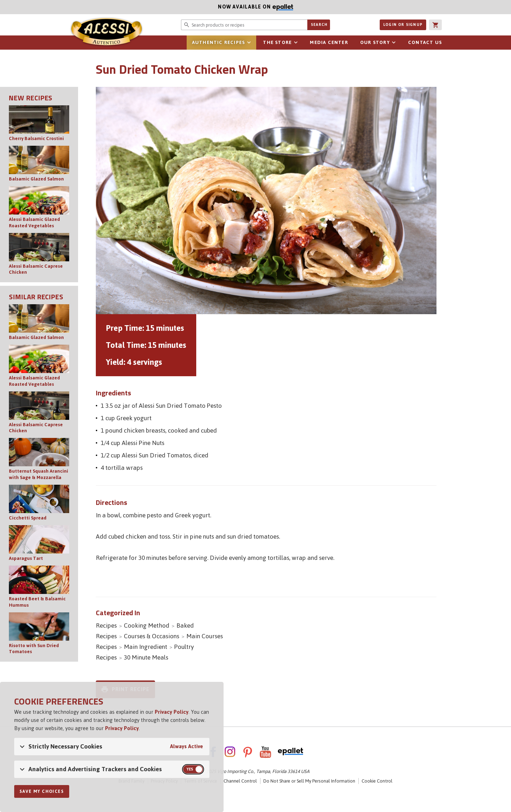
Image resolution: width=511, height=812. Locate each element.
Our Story (375, 42)
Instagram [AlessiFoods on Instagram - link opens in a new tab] (230, 752)
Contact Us (425, 42)
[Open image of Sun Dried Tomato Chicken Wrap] (266, 201)
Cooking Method (147, 625)
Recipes (106, 625)
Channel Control (240, 781)
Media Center (329, 42)
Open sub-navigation (249, 43)
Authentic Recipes (218, 42)
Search (319, 25)
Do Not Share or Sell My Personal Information (309, 781)
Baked (185, 625)
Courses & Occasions (152, 636)
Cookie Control (377, 781)
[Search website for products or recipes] (244, 25)
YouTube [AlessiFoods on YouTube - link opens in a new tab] (265, 752)
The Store (277, 42)
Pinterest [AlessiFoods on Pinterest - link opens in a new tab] (248, 752)
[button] (435, 25)
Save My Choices (42, 791)
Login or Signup (403, 25)
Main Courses (205, 636)
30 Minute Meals (146, 657)
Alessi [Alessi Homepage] (106, 33)
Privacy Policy (172, 712)
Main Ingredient (145, 647)
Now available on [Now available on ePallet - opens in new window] (147, 7)
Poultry (184, 647)
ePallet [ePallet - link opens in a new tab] (290, 752)
